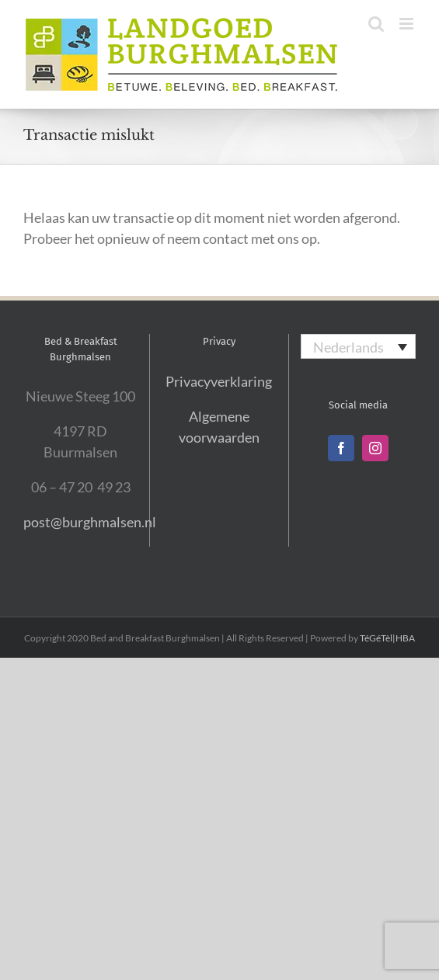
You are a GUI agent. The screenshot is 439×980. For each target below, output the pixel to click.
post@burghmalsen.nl (90, 522)
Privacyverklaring (219, 381)
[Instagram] (375, 448)
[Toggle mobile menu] (408, 24)
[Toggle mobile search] (376, 24)
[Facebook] (341, 448)
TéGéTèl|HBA (387, 638)
